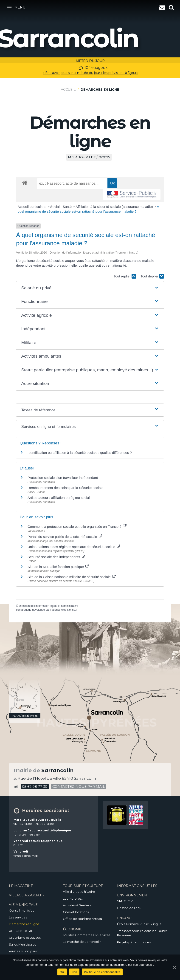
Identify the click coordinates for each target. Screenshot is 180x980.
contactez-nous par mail (79, 787)
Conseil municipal (22, 910)
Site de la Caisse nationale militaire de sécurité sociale (72, 577)
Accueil (68, 90)
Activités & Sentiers (77, 905)
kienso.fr (72, 610)
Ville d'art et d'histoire (79, 892)
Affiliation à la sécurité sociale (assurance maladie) (115, 207)
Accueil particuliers (32, 207)
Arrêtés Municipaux (23, 951)
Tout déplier (152, 276)
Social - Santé (62, 207)
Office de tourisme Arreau (82, 919)
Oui (62, 972)
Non (74, 972)
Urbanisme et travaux (25, 938)
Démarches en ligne (24, 924)
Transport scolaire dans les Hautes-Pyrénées (143, 933)
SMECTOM (125, 901)
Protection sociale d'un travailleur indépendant (63, 478)
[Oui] (174, 967)
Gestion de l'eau (129, 908)
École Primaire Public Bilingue (139, 924)
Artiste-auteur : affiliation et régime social (59, 498)
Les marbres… (73, 898)
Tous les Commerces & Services (87, 935)
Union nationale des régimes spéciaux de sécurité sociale (74, 547)
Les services (18, 917)
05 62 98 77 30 (35, 787)
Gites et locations (76, 912)
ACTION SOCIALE (22, 931)
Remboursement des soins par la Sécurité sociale (65, 488)
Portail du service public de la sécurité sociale (65, 537)
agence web (59, 610)
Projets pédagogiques (134, 942)
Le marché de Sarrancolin (82, 942)
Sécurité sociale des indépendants (56, 557)
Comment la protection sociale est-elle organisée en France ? (77, 527)
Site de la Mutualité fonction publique (58, 567)
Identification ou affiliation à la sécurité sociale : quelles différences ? (80, 453)
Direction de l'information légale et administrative (48, 606)
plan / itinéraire (25, 716)
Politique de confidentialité (102, 972)
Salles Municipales (22, 944)
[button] (90, 288)
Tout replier (125, 276)
